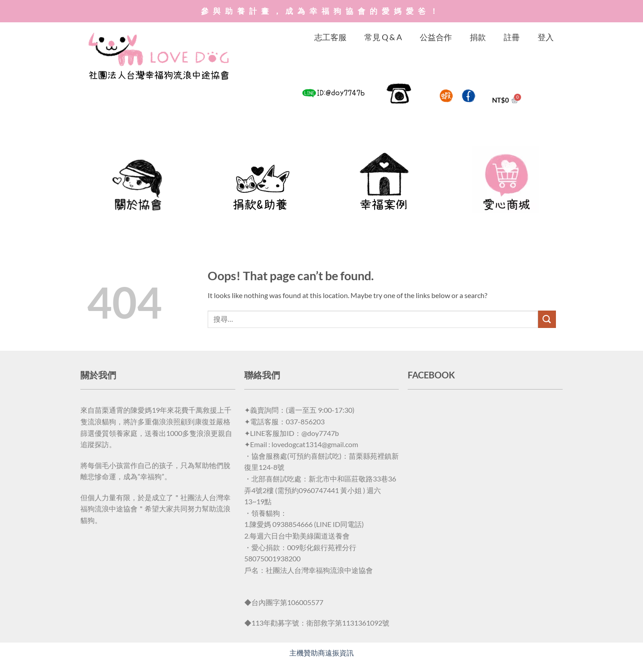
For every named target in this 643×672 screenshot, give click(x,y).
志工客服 (330, 37)
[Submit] (547, 319)
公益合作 (436, 37)
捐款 (478, 37)
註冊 (512, 37)
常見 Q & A (383, 37)
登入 (546, 37)
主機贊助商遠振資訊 (321, 653)
